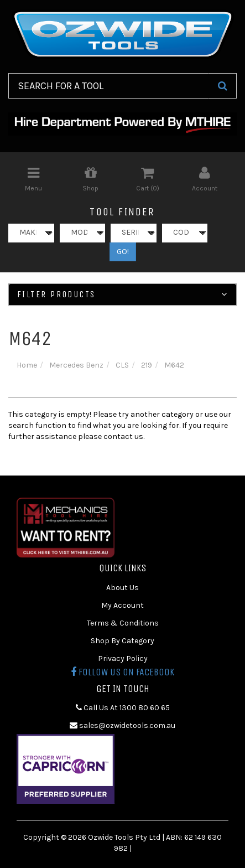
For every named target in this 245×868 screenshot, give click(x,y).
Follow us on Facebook (122, 672)
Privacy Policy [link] (123, 658)
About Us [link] (122, 588)
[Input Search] (109, 86)
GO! (123, 252)
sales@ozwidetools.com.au (122, 725)
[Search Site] (223, 86)
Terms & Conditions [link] (123, 623)
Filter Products (122, 294)
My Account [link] (122, 605)
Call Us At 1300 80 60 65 (123, 708)
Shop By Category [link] (122, 641)
